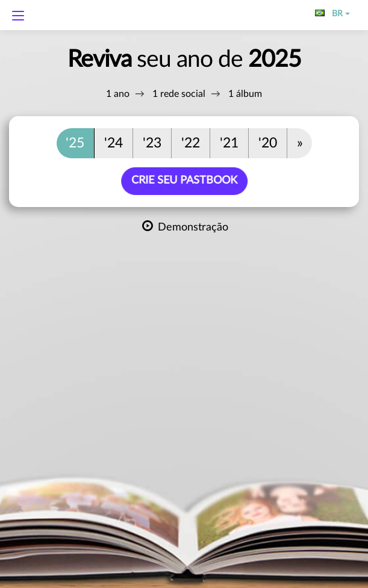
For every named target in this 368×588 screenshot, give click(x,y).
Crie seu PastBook (185, 181)
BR (332, 14)
